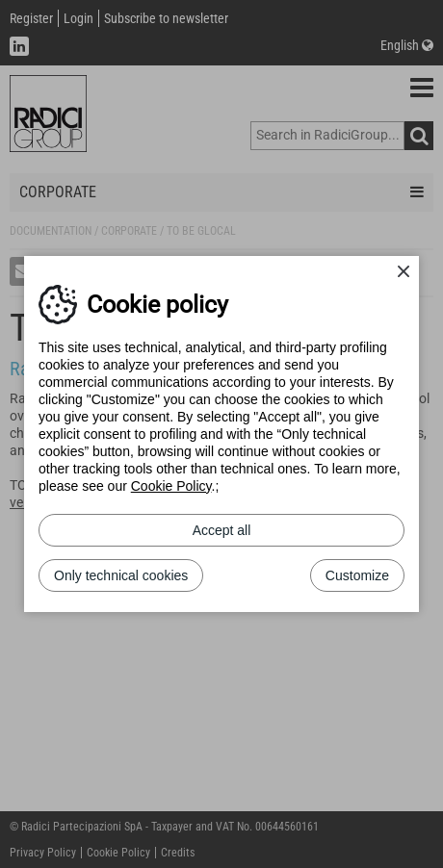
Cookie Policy (171, 486)
